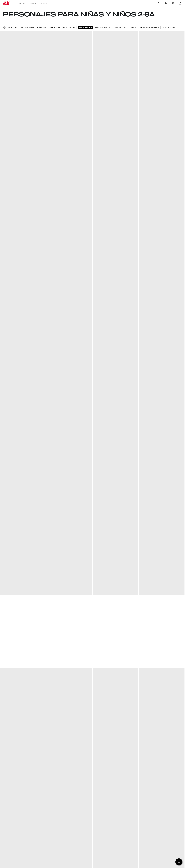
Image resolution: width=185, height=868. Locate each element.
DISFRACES (55, 28)
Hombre (33, 4)
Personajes (85, 28)
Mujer (21, 4)
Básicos (41, 28)
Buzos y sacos (103, 28)
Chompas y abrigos (149, 28)
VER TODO (13, 28)
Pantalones (169, 28)
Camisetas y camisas (125, 28)
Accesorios (28, 28)
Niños (44, 4)
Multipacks (69, 28)
